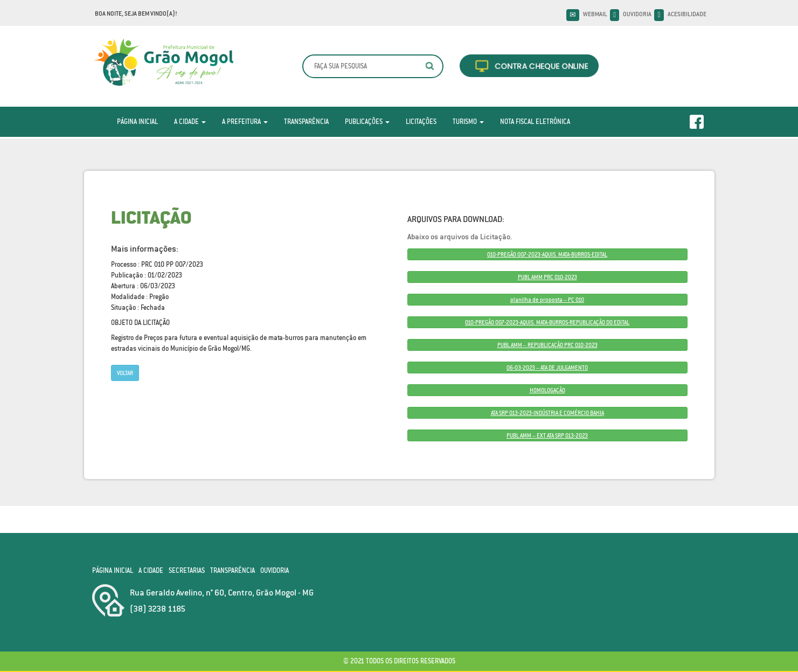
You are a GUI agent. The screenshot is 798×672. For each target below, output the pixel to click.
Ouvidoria (637, 14)
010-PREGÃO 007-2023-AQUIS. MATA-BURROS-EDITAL (547, 254)
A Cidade (190, 122)
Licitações (421, 122)
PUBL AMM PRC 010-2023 (547, 277)
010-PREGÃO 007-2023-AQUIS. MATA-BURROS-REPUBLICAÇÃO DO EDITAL (547, 322)
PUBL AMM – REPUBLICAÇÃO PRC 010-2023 (547, 345)
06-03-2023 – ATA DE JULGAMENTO (547, 368)
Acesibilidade (687, 14)
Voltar (125, 373)
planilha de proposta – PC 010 (547, 300)
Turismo (468, 122)
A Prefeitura (245, 122)
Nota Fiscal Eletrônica (535, 122)
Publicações (367, 122)
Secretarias (187, 570)
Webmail (595, 14)
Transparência (306, 122)
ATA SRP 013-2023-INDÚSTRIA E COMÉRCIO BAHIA (547, 413)
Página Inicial (137, 122)
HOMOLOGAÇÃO (547, 390)
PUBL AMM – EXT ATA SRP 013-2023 (547, 435)
